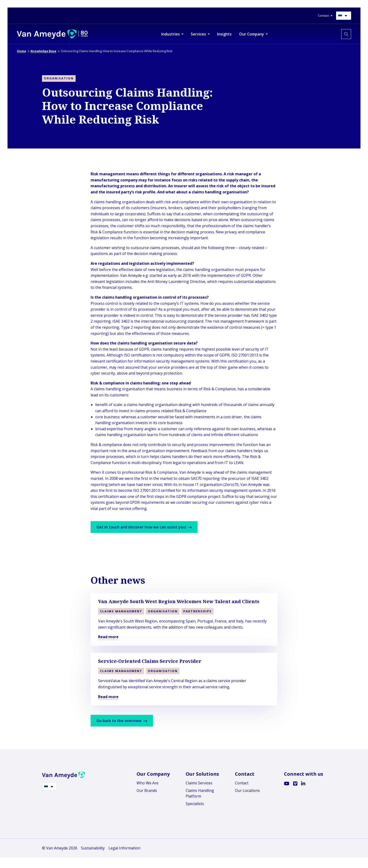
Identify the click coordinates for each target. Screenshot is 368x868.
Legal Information (124, 848)
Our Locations (247, 790)
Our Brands (147, 790)
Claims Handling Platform (200, 793)
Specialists (195, 804)
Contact (242, 783)
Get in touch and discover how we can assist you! (146, 527)
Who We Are (148, 783)
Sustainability (93, 848)
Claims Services (199, 783)
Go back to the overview (124, 721)
